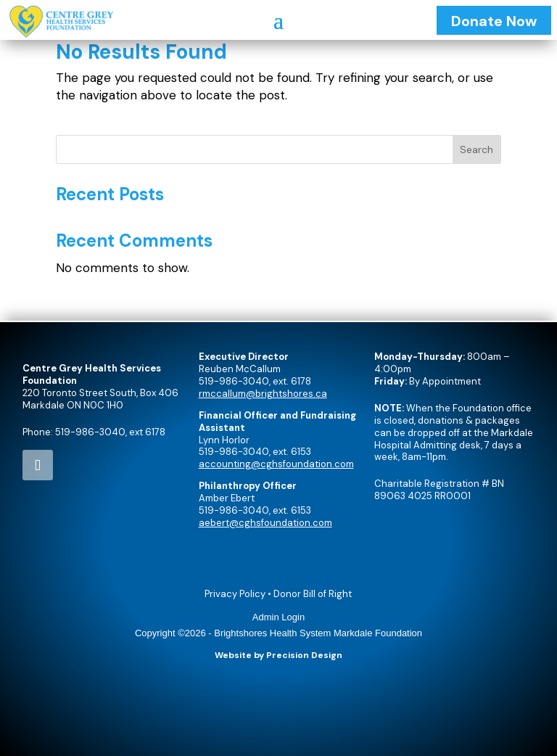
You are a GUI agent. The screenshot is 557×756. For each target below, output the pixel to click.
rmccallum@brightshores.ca (263, 394)
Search (476, 149)
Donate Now (494, 21)
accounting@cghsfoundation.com (276, 464)
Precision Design (304, 655)
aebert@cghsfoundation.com (265, 523)
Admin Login (278, 617)
